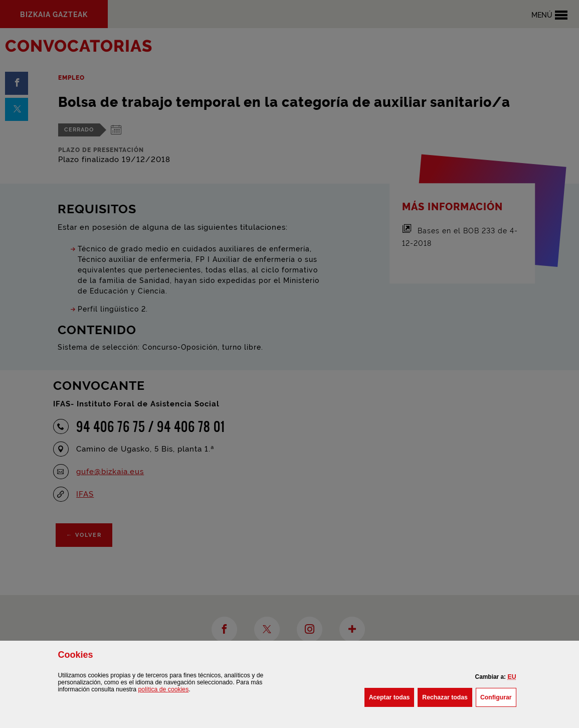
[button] (512, 677)
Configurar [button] (498, 696)
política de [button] (164, 689)
